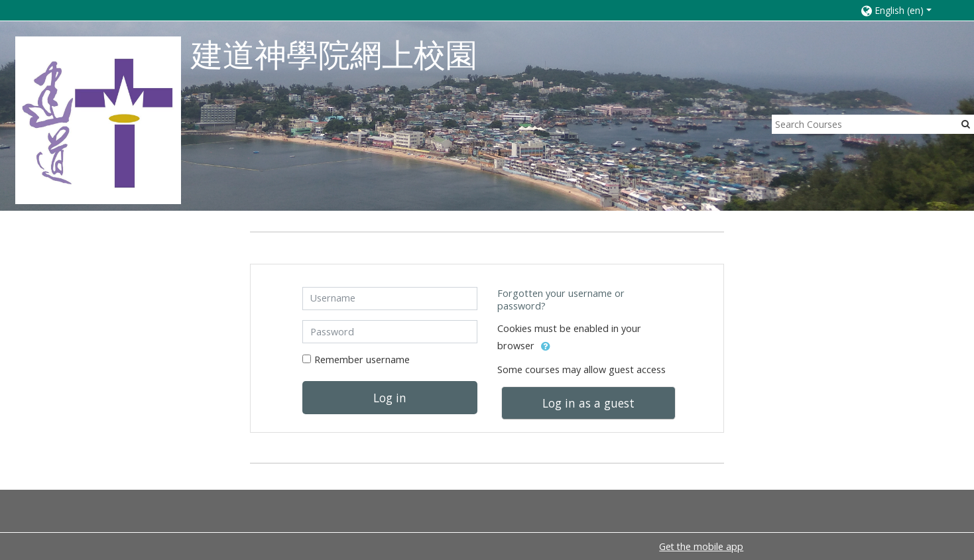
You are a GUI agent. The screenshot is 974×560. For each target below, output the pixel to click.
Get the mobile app (701, 546)
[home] (98, 120)
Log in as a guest (588, 403)
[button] (904, 10)
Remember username (362, 360)
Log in (390, 398)
